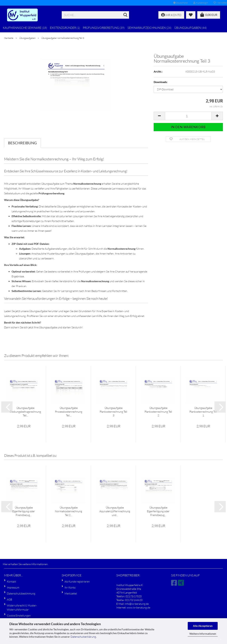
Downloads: (161, 82)
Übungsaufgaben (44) (191, 28)
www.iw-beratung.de (138, 607)
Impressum (13, 587)
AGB (10, 599)
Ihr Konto (70, 587)
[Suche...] (125, 15)
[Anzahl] (188, 116)
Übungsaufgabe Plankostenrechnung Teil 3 (113, 412)
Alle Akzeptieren (203, 626)
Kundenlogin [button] (201, 3)
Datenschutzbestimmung (21, 593)
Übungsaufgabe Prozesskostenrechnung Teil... (69, 412)
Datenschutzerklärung (83, 637)
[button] (181, 3)
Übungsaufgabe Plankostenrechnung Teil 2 (158, 412)
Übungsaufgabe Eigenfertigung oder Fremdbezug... (24, 511)
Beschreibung (22, 143)
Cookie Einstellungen (19, 616)
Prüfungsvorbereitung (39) (104, 28)
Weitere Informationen (203, 634)
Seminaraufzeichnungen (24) (149, 28)
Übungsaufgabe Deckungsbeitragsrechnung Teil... (25, 412)
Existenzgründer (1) (65, 28)
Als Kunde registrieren (77, 581)
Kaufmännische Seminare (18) (25, 28)
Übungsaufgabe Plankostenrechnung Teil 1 (203, 412)
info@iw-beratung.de (137, 604)
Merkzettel (71, 593)
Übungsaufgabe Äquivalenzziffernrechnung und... (115, 511)
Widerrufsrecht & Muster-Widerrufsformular (22, 607)
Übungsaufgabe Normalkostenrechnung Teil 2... (69, 511)
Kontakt (11, 581)
